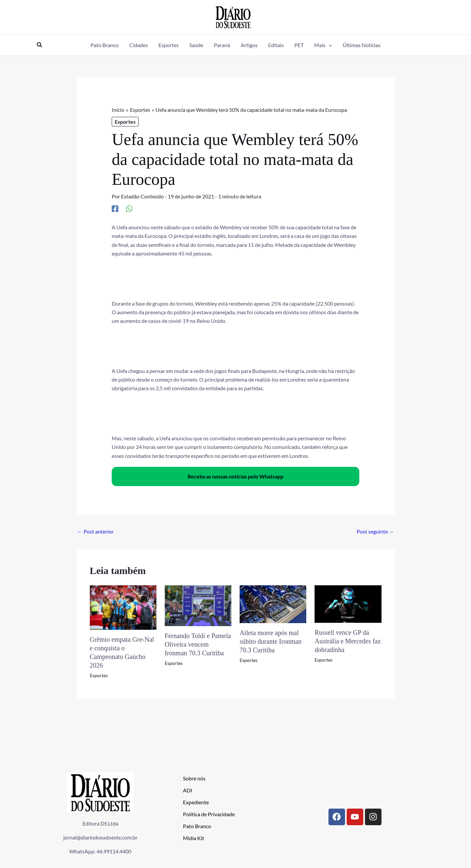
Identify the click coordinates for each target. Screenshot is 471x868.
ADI (188, 790)
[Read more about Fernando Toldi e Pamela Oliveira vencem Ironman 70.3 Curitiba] (198, 605)
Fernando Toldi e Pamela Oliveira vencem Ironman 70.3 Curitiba (198, 644)
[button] (40, 45)
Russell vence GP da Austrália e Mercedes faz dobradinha (348, 641)
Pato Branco (197, 826)
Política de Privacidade (209, 814)
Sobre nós (194, 778)
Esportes (125, 122)
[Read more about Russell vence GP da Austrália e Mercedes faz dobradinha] (348, 603)
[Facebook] (115, 208)
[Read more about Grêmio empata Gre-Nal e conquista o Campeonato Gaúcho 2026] (123, 607)
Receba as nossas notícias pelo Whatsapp (236, 476)
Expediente (196, 802)
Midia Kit (194, 838)
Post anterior (95, 531)
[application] (329, 45)
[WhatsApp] (129, 208)
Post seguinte (375, 531)
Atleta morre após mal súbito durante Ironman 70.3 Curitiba (271, 641)
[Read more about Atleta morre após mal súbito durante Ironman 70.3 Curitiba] (273, 603)
